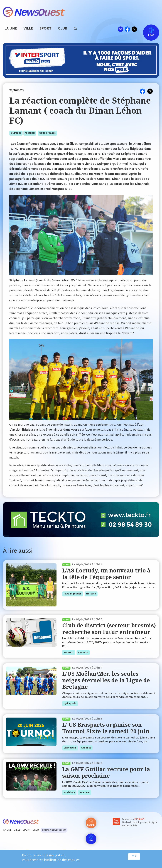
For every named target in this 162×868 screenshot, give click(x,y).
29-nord (69, 653)
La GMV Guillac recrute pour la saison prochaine (106, 772)
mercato (91, 594)
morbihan (69, 793)
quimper (16, 133)
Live (147, 29)
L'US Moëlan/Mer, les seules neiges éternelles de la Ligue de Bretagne (106, 680)
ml (120, 29)
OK (134, 857)
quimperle (70, 704)
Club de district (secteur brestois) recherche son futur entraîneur (109, 629)
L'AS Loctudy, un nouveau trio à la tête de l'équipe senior (106, 574)
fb (127, 29)
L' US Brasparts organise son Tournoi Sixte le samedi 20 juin (106, 728)
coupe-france (47, 133)
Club (63, 29)
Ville (28, 29)
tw (134, 29)
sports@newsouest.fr (54, 830)
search (77, 29)
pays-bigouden (73, 594)
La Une (11, 29)
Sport (46, 29)
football (30, 133)
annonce (83, 653)
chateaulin (70, 748)
